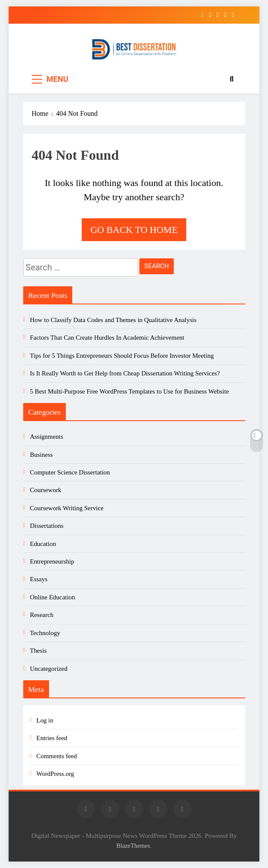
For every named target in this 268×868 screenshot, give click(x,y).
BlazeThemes (133, 846)
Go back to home (134, 230)
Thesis (39, 651)
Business (42, 455)
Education (43, 544)
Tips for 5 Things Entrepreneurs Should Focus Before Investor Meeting (122, 356)
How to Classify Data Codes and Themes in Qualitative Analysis (113, 320)
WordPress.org (55, 774)
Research (42, 615)
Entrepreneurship (52, 561)
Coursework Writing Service (67, 508)
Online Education (53, 597)
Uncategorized (49, 669)
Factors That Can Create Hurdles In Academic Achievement (107, 338)
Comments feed (57, 756)
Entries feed (52, 738)
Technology (45, 633)
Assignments (47, 437)
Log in (45, 720)
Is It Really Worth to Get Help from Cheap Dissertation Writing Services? (125, 373)
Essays (39, 579)
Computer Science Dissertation (70, 472)
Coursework (46, 490)
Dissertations (47, 526)
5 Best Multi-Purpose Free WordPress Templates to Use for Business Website (130, 391)
